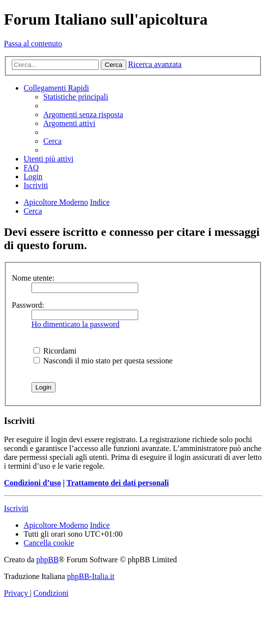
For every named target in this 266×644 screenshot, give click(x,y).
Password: (28, 305)
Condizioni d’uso (32, 483)
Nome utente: (33, 278)
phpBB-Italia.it (90, 576)
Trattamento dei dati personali (118, 483)
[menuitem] (76, 97)
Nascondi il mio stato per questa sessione (103, 361)
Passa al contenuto (33, 44)
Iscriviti (16, 508)
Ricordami (55, 351)
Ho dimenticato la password (75, 324)
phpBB (47, 560)
